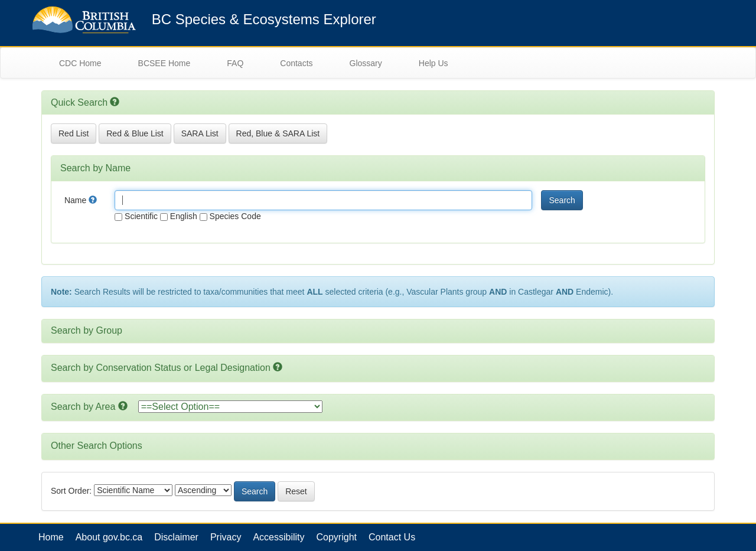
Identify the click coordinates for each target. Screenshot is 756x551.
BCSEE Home (164, 63)
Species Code (230, 216)
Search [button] (562, 200)
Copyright (337, 537)
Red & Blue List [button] (135, 133)
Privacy (226, 537)
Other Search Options (97, 446)
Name (81, 200)
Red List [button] (74, 133)
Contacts (296, 63)
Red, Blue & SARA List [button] (278, 133)
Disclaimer (176, 537)
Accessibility (278, 537)
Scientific (136, 216)
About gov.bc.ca (109, 537)
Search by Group (87, 330)
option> (230, 407)
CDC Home (80, 63)
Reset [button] (296, 491)
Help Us (434, 63)
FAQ (235, 63)
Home (51, 537)
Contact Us (392, 537)
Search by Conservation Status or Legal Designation (161, 368)
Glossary (366, 63)
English (179, 216)
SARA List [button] (200, 133)
